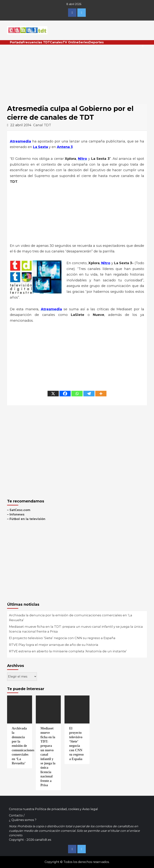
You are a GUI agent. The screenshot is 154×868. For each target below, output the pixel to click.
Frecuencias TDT (36, 42)
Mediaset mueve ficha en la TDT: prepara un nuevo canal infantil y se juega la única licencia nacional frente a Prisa (76, 629)
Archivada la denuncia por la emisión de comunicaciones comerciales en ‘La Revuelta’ (71, 618)
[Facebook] (65, 394)
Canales (56, 42)
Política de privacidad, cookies (57, 809)
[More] (101, 394)
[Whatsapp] (77, 394)
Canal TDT (42, 125)
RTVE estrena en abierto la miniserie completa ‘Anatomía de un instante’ (68, 651)
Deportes (96, 42)
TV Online (71, 42)
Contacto (16, 815)
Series (84, 42)
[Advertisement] (77, 73)
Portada (16, 42)
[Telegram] (89, 394)
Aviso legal (90, 809)
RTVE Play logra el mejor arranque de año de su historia (54, 645)
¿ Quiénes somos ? (23, 820)
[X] (53, 394)
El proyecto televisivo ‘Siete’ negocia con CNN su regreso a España (62, 638)
